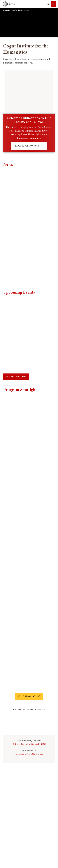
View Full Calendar (16, 376)
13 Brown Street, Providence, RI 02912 (29, 744)
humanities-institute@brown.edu (29, 754)
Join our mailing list (29, 696)
